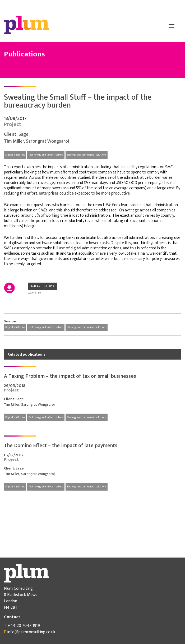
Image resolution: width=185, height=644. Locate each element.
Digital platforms (15, 155)
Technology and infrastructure (46, 155)
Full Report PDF (42, 286)
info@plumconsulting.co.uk (31, 632)
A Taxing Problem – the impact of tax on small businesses (70, 376)
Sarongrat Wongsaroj (47, 141)
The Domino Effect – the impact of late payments (61, 446)
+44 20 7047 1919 (24, 626)
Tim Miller (14, 141)
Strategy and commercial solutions (87, 155)
